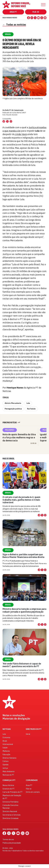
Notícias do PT (8, 775)
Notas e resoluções (14, 715)
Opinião (6, 765)
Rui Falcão (31, 409)
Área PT (13, 12)
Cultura (5, 761)
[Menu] (43, 5)
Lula (28, 403)
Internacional (8, 744)
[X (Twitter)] (35, 18)
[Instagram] (32, 18)
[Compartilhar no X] (42, 515)
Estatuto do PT (9, 789)
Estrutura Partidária (10, 802)
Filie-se (36, 12)
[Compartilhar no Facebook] (4, 121)
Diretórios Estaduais (10, 818)
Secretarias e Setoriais (12, 815)
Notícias (7, 729)
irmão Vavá (21, 134)
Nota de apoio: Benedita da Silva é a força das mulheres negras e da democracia (19, 437)
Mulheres (10, 430)
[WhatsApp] (42, 18)
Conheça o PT (9, 780)
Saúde (5, 748)
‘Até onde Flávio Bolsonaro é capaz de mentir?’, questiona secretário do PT (22, 665)
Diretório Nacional (10, 811)
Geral (28, 734)
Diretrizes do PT (34, 729)
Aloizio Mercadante (13, 403)
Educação (6, 754)
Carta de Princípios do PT (13, 792)
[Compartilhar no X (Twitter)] (7, 121)
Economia (6, 737)
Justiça (5, 768)
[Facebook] (29, 18)
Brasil (8, 493)
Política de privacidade (12, 843)
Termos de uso (8, 839)
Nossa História (8, 785)
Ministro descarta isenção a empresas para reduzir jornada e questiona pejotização (24, 610)
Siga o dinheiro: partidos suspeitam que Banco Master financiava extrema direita (23, 556)
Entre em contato (33, 792)
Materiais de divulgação (16, 719)
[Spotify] (45, 18)
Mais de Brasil (9, 459)
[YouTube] (38, 18)
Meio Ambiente (9, 771)
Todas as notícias (14, 25)
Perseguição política (13, 409)
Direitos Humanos (9, 758)
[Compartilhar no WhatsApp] (11, 121)
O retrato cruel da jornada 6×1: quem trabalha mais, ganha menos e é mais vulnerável (21, 500)
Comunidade (32, 780)
